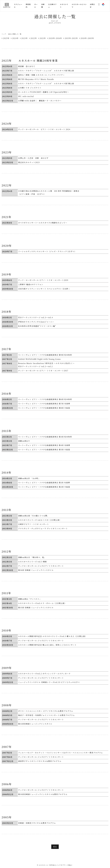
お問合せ (92, 6)
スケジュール (18, 6)
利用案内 (28, 6)
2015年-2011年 (71, 38)
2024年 (15, 38)
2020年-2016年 (55, 38)
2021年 (43, 38)
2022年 (34, 38)
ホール (36, 6)
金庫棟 (43, 6)
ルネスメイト (64, 6)
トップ (4, 34)
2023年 (25, 38)
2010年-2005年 (87, 38)
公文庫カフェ (52, 6)
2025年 (6, 38)
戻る (55, 847)
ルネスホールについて (79, 6)
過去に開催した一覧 (15, 34)
